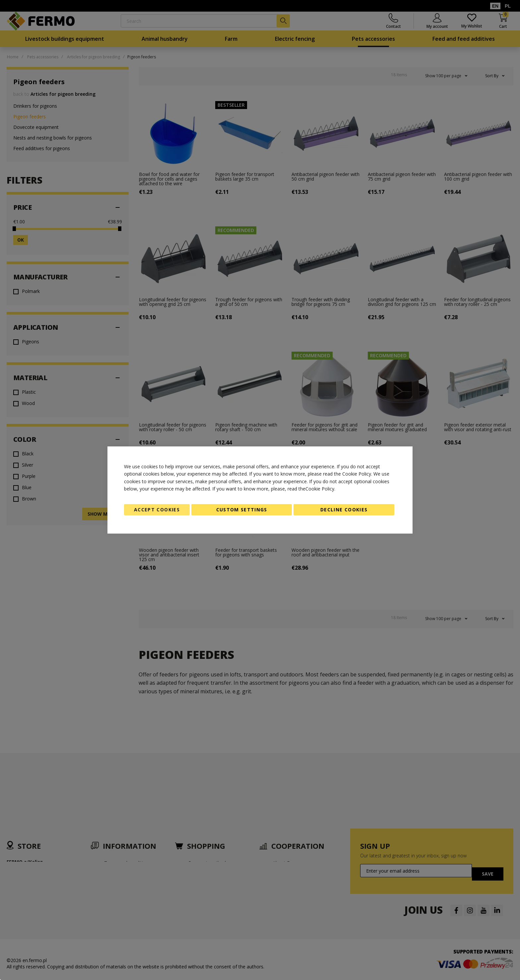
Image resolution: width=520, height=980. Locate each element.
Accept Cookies (157, 510)
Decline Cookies (344, 510)
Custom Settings (242, 510)
